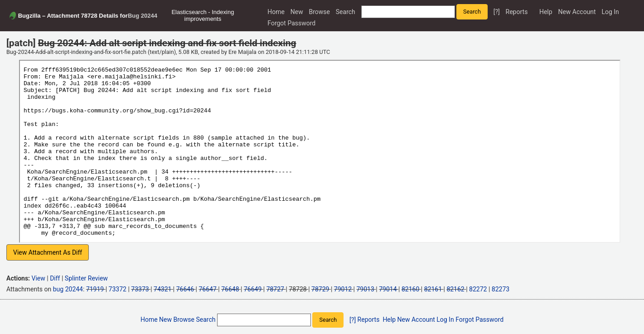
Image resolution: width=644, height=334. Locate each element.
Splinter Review (86, 278)
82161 (433, 289)
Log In (610, 12)
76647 (207, 289)
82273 (501, 289)
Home (276, 12)
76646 (185, 289)
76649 (253, 289)
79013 (366, 289)
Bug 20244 (143, 16)
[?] (497, 12)
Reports (517, 12)
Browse (320, 12)
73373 (140, 289)
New (297, 12)
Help (546, 12)
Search (346, 12)
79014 (388, 289)
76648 (230, 289)
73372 (118, 289)
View (39, 278)
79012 (343, 289)
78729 (320, 289)
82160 (410, 289)
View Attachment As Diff (48, 252)
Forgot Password (291, 23)
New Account (577, 12)
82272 (478, 289)
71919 (95, 289)
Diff (55, 278)
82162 (455, 289)
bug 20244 (68, 289)
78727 (275, 289)
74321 (162, 289)
